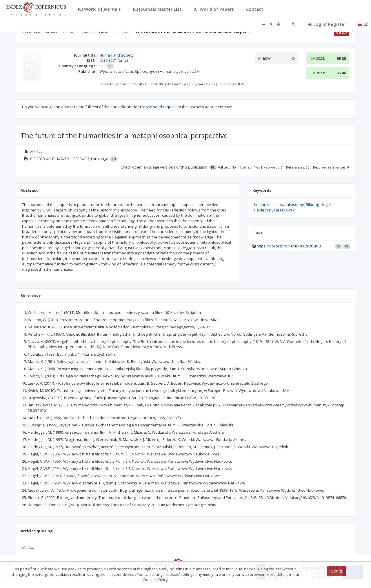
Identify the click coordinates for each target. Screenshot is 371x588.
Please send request (158, 107)
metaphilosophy (290, 205)
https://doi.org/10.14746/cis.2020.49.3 (289, 246)
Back (342, 32)
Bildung (312, 205)
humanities (264, 205)
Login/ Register (327, 24)
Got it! (336, 571)
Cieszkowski (285, 210)
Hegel (326, 205)
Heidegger (263, 210)
